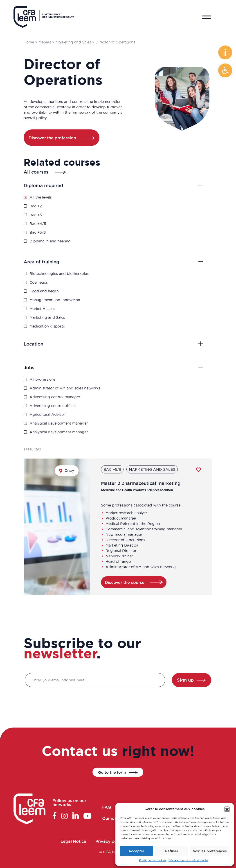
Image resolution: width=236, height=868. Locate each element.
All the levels (47, 199)
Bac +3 (42, 215)
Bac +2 (42, 207)
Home (29, 42)
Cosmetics (45, 283)
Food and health (50, 291)
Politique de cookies (153, 860)
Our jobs (115, 817)
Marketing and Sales (73, 42)
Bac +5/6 (44, 231)
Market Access (48, 307)
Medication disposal (53, 324)
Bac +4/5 (44, 223)
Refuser (172, 851)
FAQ (111, 807)
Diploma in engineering (55, 239)
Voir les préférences (210, 851)
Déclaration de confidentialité (188, 860)
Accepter (136, 851)
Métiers (45, 42)
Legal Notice (78, 841)
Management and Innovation (60, 299)
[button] (225, 70)
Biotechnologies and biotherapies (64, 275)
